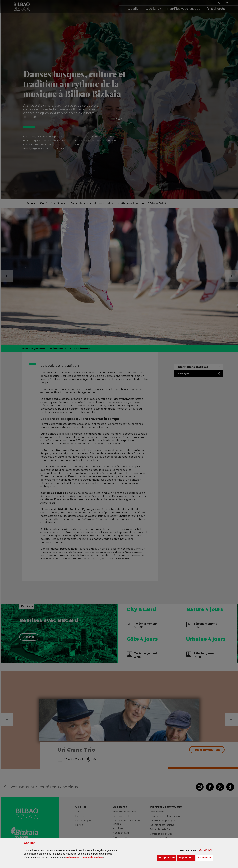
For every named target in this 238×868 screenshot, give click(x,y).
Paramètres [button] (205, 857)
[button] (200, 850)
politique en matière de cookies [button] (85, 857)
